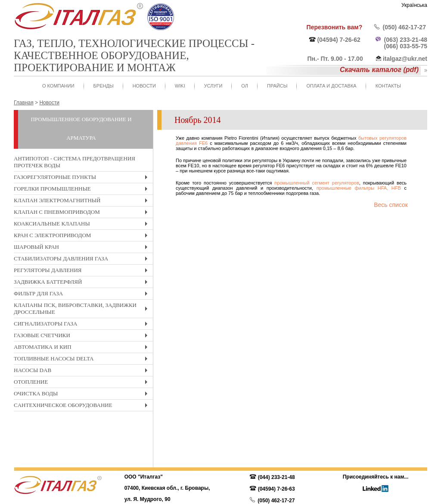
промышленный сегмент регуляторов (317, 183)
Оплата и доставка (331, 86)
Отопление (83, 383)
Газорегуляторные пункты (83, 178)
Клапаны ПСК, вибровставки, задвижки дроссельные (83, 310)
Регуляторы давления (83, 271)
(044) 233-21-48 (276, 477)
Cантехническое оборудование (83, 406)
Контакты (388, 86)
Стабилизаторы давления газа (83, 260)
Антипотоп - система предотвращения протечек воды (75, 162)
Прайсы (277, 86)
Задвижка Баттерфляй (83, 283)
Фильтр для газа (83, 295)
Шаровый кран (83, 248)
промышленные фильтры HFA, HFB (359, 188)
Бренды (104, 86)
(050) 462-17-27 (404, 27)
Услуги (213, 86)
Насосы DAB (83, 371)
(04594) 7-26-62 (339, 40)
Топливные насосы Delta (83, 360)
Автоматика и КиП (83, 348)
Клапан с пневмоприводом (83, 213)
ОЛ (245, 86)
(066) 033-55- (402, 46)
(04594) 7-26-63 (276, 489)
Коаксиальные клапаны (83, 225)
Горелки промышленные (83, 190)
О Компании (58, 86)
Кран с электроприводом (83, 236)
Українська (414, 5)
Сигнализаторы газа (83, 325)
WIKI (180, 86)
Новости (144, 86)
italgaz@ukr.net (405, 59)
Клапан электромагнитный (83, 202)
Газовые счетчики (83, 337)
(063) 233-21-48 (406, 40)
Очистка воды (83, 395)
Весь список (391, 205)
